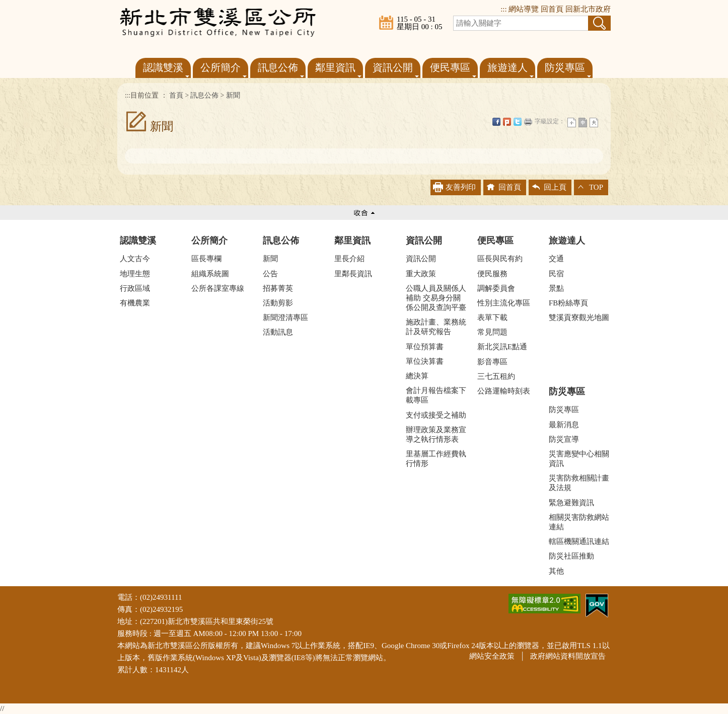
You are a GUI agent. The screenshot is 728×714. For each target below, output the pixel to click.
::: (504, 9)
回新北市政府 (588, 9)
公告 (270, 274)
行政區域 (135, 288)
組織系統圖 (210, 274)
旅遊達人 (567, 241)
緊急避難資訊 (571, 503)
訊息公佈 (204, 95)
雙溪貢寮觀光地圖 (579, 318)
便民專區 (495, 241)
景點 (556, 288)
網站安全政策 (492, 656)
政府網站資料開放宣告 (568, 656)
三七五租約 (496, 376)
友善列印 (528, 122)
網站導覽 (524, 9)
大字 (594, 123)
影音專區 (492, 362)
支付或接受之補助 (436, 415)
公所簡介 (209, 241)
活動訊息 (278, 332)
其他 (556, 571)
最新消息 (564, 425)
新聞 (233, 95)
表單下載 (492, 318)
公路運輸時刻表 (504, 391)
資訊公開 (424, 241)
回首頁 (552, 9)
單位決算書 (425, 361)
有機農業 (135, 303)
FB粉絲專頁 (568, 303)
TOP (596, 187)
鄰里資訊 (352, 241)
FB (496, 122)
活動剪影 (278, 303)
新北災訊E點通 (502, 347)
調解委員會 (496, 288)
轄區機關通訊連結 (579, 541)
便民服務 (492, 274)
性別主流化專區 (504, 303)
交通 (556, 259)
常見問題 (492, 332)
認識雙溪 (138, 241)
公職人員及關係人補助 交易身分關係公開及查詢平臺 (436, 298)
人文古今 (135, 259)
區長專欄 (206, 259)
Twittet (518, 122)
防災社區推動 (571, 556)
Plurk (507, 122)
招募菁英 (278, 288)
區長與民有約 (500, 259)
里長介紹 (349, 259)
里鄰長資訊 (353, 274)
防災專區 (567, 391)
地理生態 (135, 274)
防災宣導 (564, 439)
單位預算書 (425, 347)
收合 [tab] (364, 213)
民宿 (556, 274)
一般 (583, 123)
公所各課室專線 (218, 288)
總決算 (417, 376)
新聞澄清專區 (285, 318)
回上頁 (555, 187)
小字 (572, 123)
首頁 (176, 95)
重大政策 (421, 274)
